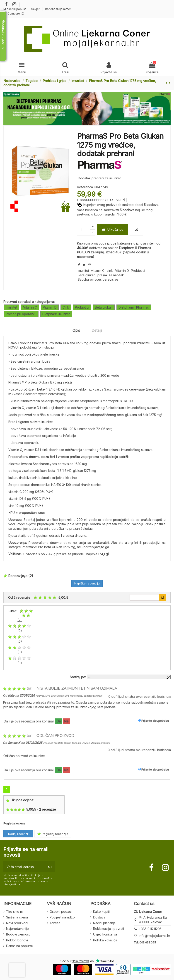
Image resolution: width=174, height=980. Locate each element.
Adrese (55, 923)
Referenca (85, 187)
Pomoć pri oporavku (21, 314)
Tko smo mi (15, 912)
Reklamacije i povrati (109, 929)
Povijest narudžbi (63, 917)
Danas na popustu (20, 946)
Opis (76, 330)
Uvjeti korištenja (105, 934)
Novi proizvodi (17, 923)
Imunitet (12, 307)
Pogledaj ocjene (14, 823)
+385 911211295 (150, 929)
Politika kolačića (105, 940)
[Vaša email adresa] (24, 867)
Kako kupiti (101, 912)
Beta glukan (87, 275)
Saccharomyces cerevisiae (98, 279)
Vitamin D (122, 271)
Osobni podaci (61, 912)
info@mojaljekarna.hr (155, 936)
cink (110, 271)
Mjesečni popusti (15, 9)
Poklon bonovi (17, 940)
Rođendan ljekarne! (58, 9)
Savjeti (36, 9)
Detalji (97, 330)
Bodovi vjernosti (18, 934)
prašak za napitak (111, 275)
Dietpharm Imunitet (56, 314)
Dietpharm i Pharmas (134, 307)
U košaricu (112, 229)
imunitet (83, 271)
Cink (66, 307)
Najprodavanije (17, 929)
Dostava (99, 917)
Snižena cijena (17, 917)
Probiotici (138, 271)
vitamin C (98, 271)
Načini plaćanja (104, 923)
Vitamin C (30, 307)
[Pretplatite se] (50, 867)
